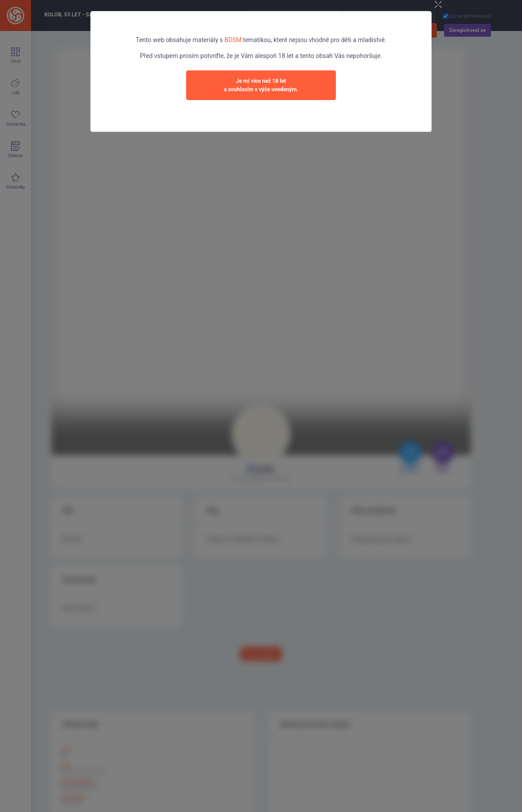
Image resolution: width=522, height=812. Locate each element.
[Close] (438, 5)
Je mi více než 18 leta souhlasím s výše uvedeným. (261, 85)
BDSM (233, 40)
